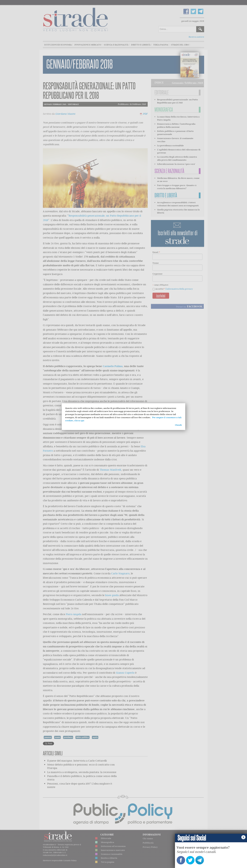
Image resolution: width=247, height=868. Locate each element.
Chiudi (178, 425)
